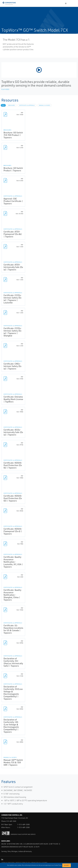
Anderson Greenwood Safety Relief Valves (17, 847)
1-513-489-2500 (23, 824)
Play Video (5, 89)
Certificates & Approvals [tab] (27, 105)
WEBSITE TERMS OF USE (23, 862)
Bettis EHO (54, 844)
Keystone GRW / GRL (16, 844)
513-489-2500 (11, 821)
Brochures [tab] (12, 105)
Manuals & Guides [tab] (45, 105)
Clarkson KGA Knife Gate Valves (37, 844)
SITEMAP (45, 862)
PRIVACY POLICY (36, 862)
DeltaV (4, 844)
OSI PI (37, 847)
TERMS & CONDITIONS (8, 862)
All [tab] (3, 105)
